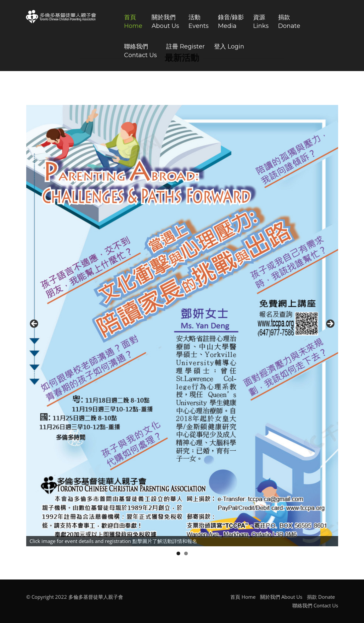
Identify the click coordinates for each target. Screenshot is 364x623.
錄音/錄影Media (231, 22)
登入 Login (229, 46)
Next (330, 324)
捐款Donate (289, 22)
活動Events (199, 22)
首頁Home (133, 22)
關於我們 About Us (281, 597)
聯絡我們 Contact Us (315, 605)
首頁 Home (243, 597)
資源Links (261, 22)
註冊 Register (185, 46)
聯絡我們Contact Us (141, 51)
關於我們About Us (165, 22)
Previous (35, 324)
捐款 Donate (321, 597)
